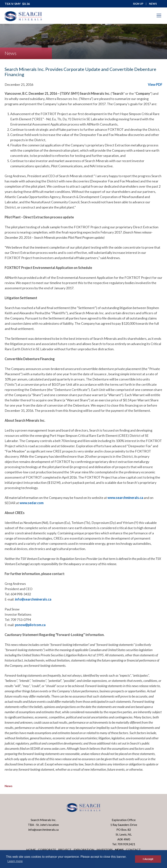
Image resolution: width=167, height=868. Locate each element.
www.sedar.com (32, 503)
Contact (133, 850)
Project (65, 850)
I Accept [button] (148, 859)
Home (31, 850)
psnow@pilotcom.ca (30, 625)
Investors (105, 850)
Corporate (47, 850)
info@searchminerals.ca (33, 599)
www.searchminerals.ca (125, 498)
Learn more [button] (15, 861)
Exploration (84, 850)
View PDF (155, 84)
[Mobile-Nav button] (159, 15)
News (9, 786)
